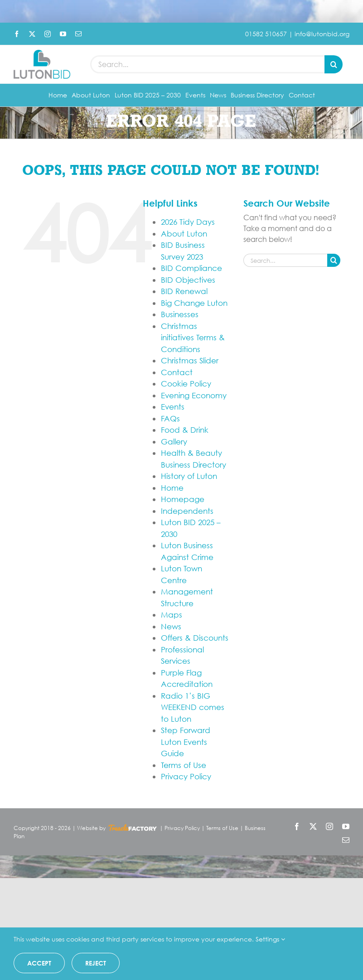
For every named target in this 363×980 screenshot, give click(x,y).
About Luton (184, 234)
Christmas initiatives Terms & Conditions (193, 338)
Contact (177, 372)
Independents (187, 511)
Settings (270, 939)
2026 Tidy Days (188, 222)
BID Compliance (191, 268)
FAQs (170, 418)
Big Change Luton (194, 303)
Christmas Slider (190, 360)
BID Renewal (184, 291)
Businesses (180, 314)
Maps (172, 615)
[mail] (78, 34)
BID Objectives (188, 280)
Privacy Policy (186, 776)
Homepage (183, 499)
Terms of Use (184, 765)
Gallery (174, 442)
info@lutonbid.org (322, 34)
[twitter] (32, 34)
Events (173, 407)
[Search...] (207, 64)
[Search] (334, 64)
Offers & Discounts (195, 638)
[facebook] (17, 34)
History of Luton (189, 476)
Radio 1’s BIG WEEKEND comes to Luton (193, 707)
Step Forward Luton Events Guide (186, 742)
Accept (39, 963)
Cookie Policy (186, 384)
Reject (96, 963)
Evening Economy (194, 395)
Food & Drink (185, 430)
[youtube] (63, 34)
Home (172, 488)
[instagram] (48, 34)
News (171, 626)
